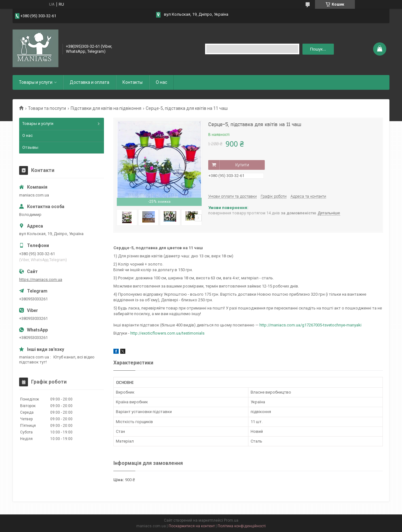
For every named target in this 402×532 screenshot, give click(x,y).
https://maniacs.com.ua (41, 279)
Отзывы (30, 147)
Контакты (133, 82)
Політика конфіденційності (242, 526)
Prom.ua (231, 520)
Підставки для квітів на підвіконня (106, 108)
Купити (242, 165)
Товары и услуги (36, 82)
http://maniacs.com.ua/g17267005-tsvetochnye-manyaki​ (310, 325)
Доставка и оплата (90, 82)
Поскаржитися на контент (192, 526)
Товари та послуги (47, 108)
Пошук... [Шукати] (318, 49)
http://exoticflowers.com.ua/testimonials (167, 333)
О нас (161, 82)
